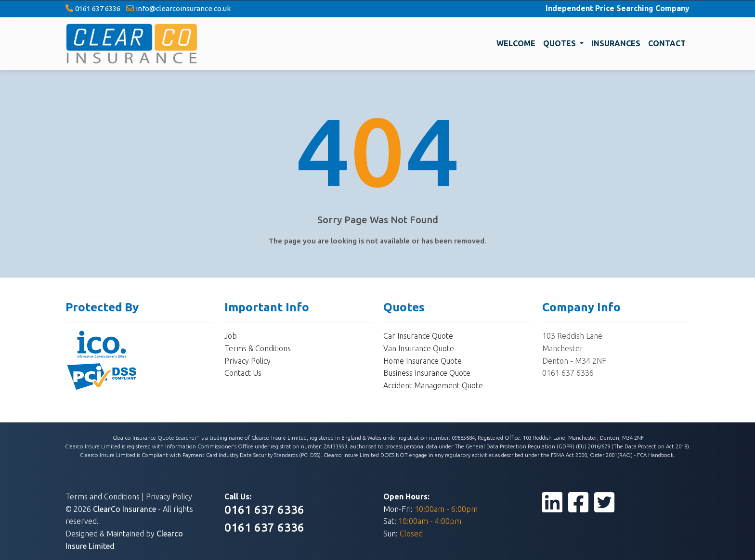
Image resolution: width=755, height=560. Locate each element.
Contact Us (243, 373)
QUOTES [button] (560, 43)
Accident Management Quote (433, 385)
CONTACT (667, 43)
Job (231, 336)
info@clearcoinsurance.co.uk (183, 8)
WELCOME (516, 43)
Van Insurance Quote (419, 348)
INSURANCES (616, 43)
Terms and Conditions (103, 496)
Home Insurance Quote (423, 361)
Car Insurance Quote (418, 336)
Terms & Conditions (258, 348)
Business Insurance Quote (427, 373)
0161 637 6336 (98, 8)
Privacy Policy (247, 361)
